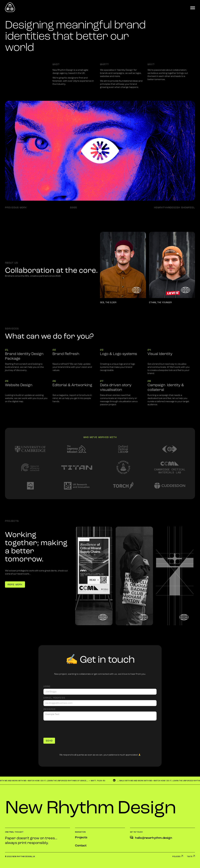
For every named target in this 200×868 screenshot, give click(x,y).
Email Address (54, 698)
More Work (15, 584)
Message (50, 709)
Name (47, 686)
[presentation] (67, 728)
